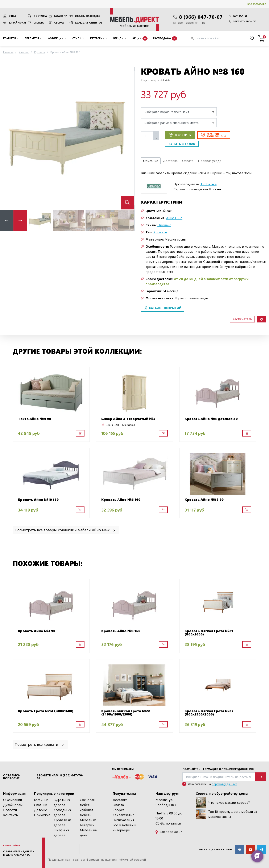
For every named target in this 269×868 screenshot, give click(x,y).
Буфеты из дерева (62, 802)
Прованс (164, 225)
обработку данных (224, 784)
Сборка (59, 23)
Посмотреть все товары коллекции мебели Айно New (65, 530)
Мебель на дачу (88, 832)
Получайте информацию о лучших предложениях (218, 769)
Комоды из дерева (62, 812)
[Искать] (193, 38)
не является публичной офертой (123, 859)
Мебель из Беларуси (88, 822)
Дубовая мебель (86, 812)
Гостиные (41, 800)
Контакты (238, 16)
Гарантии (61, 16)
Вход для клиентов (88, 23)
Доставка (40, 16)
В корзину (180, 135)
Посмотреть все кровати (40, 744)
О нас (13, 16)
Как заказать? (257, 4)
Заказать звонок (242, 21)
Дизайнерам (17, 23)
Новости (10, 810)
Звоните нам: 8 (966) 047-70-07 (60, 777)
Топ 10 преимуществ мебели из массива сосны (226, 814)
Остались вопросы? (11, 777)
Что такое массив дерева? (223, 802)
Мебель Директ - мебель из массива (19, 853)
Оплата (39, 23)
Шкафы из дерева (61, 832)
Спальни (41, 805)
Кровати (160, 232)
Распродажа (165, 38)
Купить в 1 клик (182, 144)
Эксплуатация (123, 820)
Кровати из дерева (62, 822)
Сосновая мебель (87, 802)
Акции (140, 38)
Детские (41, 810)
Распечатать (242, 319)
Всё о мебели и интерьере (124, 827)
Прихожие (42, 815)
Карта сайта (12, 845)
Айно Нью (174, 218)
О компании (13, 800)
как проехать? (169, 832)
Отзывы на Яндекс (88, 16)
